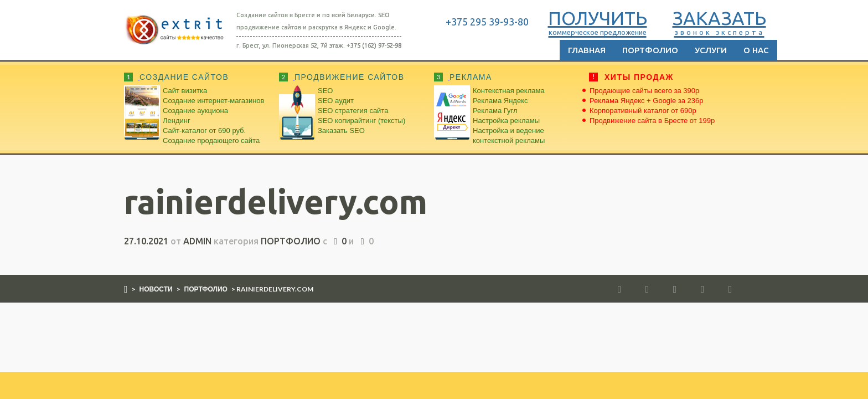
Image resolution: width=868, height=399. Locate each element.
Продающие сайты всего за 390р (644, 91)
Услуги (711, 50)
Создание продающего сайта (211, 140)
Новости (156, 289)
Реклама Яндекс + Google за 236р (647, 101)
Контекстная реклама (509, 91)
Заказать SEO (341, 131)
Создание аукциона (195, 111)
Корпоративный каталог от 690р (643, 111)
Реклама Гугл (495, 111)
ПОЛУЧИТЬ (598, 22)
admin (197, 241)
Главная (587, 50)
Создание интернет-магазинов (213, 101)
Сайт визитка (185, 91)
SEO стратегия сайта (353, 111)
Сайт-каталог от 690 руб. (204, 131)
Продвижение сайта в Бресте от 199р (652, 121)
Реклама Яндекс (500, 101)
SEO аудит (336, 101)
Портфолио (650, 50)
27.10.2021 (146, 241)
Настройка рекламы (506, 121)
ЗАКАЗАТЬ (719, 22)
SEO (325, 91)
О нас (756, 50)
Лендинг (177, 121)
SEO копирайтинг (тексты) (361, 121)
